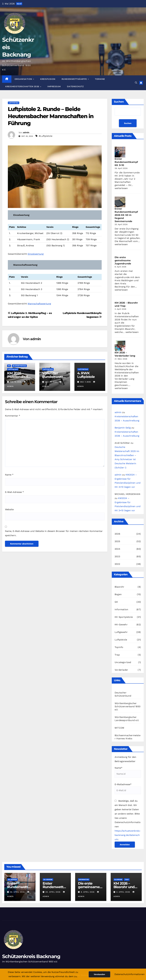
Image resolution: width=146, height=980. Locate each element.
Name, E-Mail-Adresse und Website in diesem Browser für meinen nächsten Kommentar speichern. (54, 533)
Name (9, 475)
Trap (117, 655)
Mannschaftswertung (39, 304)
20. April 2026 (53, 892)
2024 (117, 549)
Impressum (54, 86)
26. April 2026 (18, 892)
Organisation (24, 79)
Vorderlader (121, 670)
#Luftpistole (46, 136)
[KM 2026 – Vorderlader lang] (120, 346)
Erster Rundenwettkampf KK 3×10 (126, 162)
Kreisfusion (48, 79)
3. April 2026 (123, 892)
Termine (100, 79)
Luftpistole (14, 103)
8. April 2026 (88, 892)
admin (26, 132)
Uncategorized (123, 662)
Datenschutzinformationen (130, 974)
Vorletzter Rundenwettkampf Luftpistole (55, 377)
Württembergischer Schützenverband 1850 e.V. (128, 706)
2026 (117, 534)
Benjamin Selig (123, 428)
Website (9, 509)
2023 (117, 556)
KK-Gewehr (121, 625)
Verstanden (99, 974)
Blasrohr (119, 587)
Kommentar (13, 416)
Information (121, 609)
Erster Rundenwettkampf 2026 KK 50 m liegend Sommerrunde (126, 215)
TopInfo (119, 647)
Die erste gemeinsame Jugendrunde (123, 260)
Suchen (119, 102)
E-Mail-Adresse (14, 492)
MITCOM (119, 728)
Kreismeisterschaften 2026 (23, 86)
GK (9, 366)
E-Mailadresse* (128, 789)
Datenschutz (75, 86)
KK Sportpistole (19, 366)
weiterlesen (121, 188)
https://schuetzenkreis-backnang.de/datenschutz (128, 835)
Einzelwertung (36, 254)
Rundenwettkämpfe (75, 79)
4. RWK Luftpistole (86, 375)
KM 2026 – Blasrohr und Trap (124, 887)
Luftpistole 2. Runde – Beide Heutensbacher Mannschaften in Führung (51, 116)
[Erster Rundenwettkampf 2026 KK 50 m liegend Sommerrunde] (120, 202)
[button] (136, 83)
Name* (128, 772)
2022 (117, 564)
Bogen (118, 594)
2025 (117, 541)
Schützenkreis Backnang (31, 956)
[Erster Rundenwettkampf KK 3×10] (120, 152)
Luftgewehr (121, 632)
